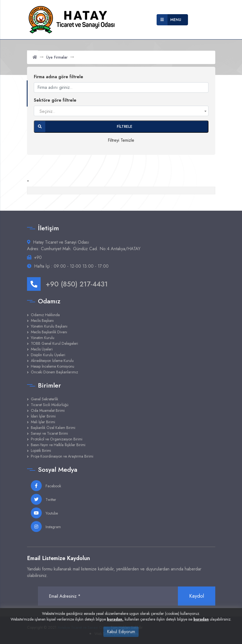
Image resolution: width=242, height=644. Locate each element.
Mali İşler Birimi (43, 422)
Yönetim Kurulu (43, 338)
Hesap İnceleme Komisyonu (53, 366)
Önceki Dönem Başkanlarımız (54, 372)
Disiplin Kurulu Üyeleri (48, 355)
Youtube (44, 513)
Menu (169, 20)
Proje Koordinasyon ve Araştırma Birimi (62, 456)
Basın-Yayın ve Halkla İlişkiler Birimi (58, 445)
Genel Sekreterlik (44, 399)
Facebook (46, 486)
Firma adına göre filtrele (59, 77)
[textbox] (121, 111)
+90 (38, 257)
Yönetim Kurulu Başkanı (49, 326)
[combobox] (121, 111)
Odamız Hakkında (45, 315)
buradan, (115, 619)
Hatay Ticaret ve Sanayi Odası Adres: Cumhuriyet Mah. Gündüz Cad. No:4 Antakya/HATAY (84, 245)
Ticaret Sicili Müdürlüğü (50, 405)
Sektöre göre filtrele (55, 100)
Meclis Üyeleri (42, 349)
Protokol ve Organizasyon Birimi (57, 439)
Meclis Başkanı (42, 321)
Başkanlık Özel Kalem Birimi (53, 428)
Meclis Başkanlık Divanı (49, 332)
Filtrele (83, 127)
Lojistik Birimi (41, 451)
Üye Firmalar (57, 57)
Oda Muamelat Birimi (48, 410)
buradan (201, 619)
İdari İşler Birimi (43, 416)
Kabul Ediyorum (121, 632)
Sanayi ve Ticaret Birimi (49, 433)
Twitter (44, 499)
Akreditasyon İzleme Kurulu (52, 361)
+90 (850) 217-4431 (67, 284)
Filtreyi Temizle (121, 140)
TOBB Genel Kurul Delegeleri (54, 343)
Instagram (46, 527)
